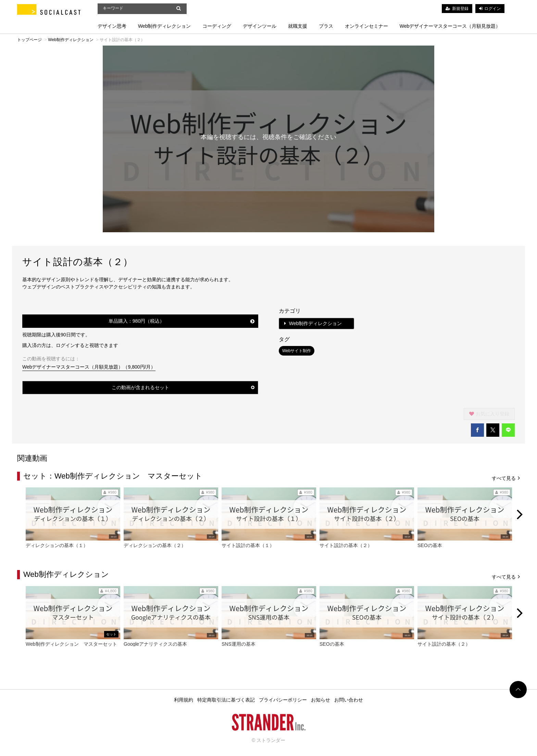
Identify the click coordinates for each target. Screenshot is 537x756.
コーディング (217, 26)
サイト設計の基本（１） (248, 545)
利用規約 (184, 700)
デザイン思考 (112, 26)
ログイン (492, 9)
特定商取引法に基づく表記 (226, 700)
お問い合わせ (349, 700)
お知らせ (321, 700)
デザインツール (260, 26)
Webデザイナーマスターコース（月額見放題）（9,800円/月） (89, 367)
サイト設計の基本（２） (346, 545)
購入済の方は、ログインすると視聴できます (70, 345)
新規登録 (460, 9)
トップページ (29, 40)
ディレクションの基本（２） (155, 545)
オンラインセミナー (366, 26)
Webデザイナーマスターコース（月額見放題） (450, 26)
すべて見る (506, 478)
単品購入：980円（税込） (182, 321)
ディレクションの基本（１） (57, 545)
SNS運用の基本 (239, 644)
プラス (326, 26)
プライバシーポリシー (283, 700)
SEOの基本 (430, 545)
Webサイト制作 (297, 351)
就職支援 (298, 26)
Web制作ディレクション (165, 26)
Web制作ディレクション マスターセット (71, 644)
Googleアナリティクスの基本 (155, 644)
